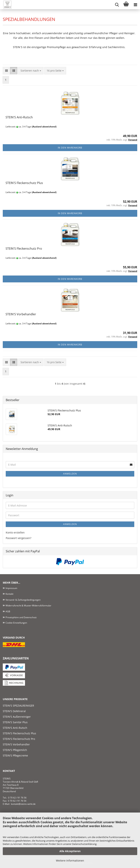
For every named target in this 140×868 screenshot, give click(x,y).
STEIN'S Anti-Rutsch (19, 117)
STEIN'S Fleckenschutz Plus (24, 183)
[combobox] (31, 71)
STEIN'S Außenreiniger (17, 717)
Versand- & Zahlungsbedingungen (23, 600)
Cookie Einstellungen (16, 623)
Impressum (11, 588)
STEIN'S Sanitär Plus (15, 722)
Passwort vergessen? (19, 538)
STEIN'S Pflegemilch (15, 750)
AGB (8, 611)
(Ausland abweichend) (44, 127)
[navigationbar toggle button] (135, 5)
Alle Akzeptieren (70, 851)
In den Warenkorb (70, 148)
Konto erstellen (15, 532)
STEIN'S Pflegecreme (15, 755)
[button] (6, 71)
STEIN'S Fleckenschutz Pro (24, 249)
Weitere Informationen (70, 861)
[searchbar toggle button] (117, 5)
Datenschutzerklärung (84, 844)
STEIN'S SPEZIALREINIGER (18, 706)
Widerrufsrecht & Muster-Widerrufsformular (28, 606)
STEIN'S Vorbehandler (21, 314)
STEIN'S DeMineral (14, 711)
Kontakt (9, 594)
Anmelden (70, 474)
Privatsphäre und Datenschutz (21, 617)
